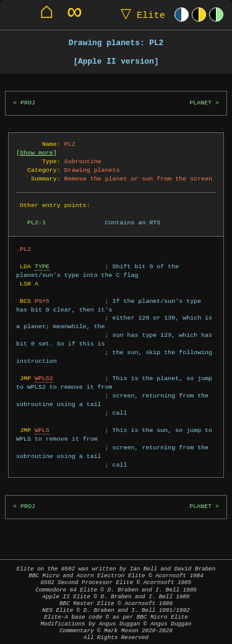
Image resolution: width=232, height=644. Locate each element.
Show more (37, 153)
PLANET (200, 103)
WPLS (42, 430)
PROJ (28, 103)
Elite (140, 15)
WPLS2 (44, 378)
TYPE (42, 266)
